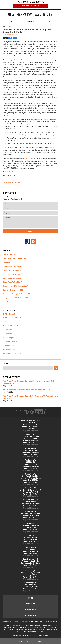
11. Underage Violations (12, 354)
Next (20, 183)
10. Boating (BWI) (10, 350)
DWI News (21, 172)
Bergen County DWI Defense (16, 298)
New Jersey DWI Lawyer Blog (30, 15)
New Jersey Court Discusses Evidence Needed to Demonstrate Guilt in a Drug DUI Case (30, 382)
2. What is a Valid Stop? (12, 318)
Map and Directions (30, 431)
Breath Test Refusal (12, 282)
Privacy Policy (38, 621)
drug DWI (29, 159)
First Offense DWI (12, 274)
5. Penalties (7, 330)
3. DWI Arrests (8, 322)
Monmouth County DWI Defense (17, 294)
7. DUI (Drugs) (8, 338)
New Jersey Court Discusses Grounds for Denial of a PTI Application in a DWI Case (30, 397)
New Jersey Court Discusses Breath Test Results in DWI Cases (27, 390)
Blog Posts (31, 615)
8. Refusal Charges (10, 342)
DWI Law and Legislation (14, 258)
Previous (7, 183)
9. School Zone (9, 346)
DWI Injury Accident (13, 278)
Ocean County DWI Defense (16, 286)
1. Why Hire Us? (9, 314)
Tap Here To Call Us (31, 6)
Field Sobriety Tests (13, 266)
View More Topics (10, 302)
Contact (30, 21)
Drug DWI (12, 172)
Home (10, 21)
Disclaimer (30, 604)
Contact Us (30, 609)
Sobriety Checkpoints (13, 290)
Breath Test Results (12, 270)
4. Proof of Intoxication (12, 326)
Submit (30, 231)
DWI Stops (9, 254)
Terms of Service (49, 621)
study (10, 60)
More (51, 21)
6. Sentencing (8, 334)
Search (56, 368)
